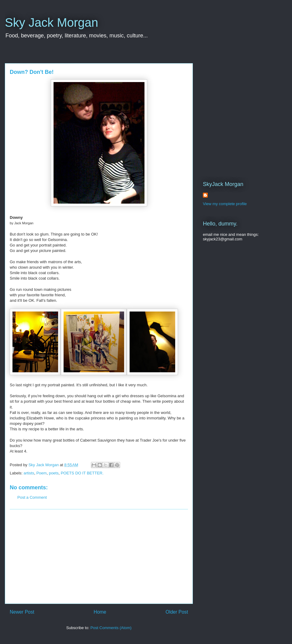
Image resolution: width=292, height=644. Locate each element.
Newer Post (22, 612)
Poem (41, 473)
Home (100, 612)
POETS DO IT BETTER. (82, 473)
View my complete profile (225, 204)
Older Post (177, 612)
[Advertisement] (99, 556)
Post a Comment (32, 497)
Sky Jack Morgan (52, 22)
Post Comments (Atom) (111, 628)
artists (29, 473)
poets (54, 473)
